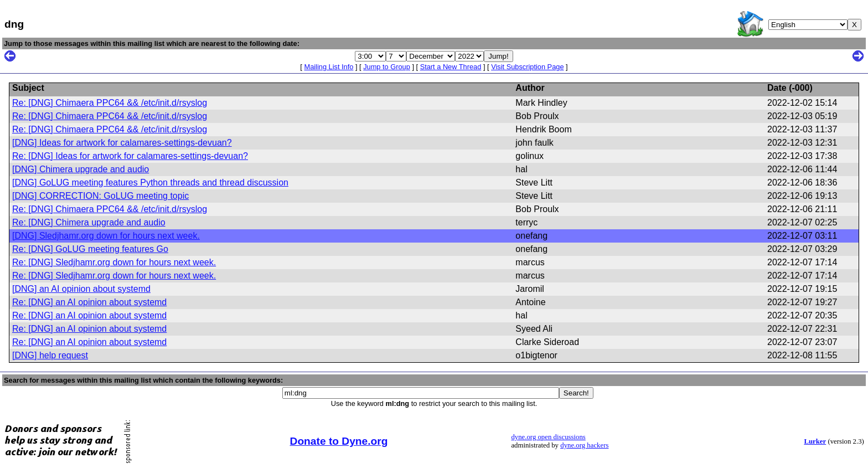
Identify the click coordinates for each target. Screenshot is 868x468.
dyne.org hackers (584, 445)
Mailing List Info (329, 67)
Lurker (815, 441)
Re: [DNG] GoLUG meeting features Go (90, 249)
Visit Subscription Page (527, 67)
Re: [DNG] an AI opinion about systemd (89, 302)
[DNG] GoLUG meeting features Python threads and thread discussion (150, 182)
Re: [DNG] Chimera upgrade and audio (89, 222)
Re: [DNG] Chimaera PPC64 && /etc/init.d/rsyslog (110, 103)
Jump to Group (387, 67)
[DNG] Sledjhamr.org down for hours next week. (106, 236)
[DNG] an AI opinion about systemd (81, 289)
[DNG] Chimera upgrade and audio (81, 169)
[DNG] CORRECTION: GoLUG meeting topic (100, 196)
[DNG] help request (50, 355)
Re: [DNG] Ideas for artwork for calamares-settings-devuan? (130, 156)
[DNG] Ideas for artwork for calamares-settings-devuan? (122, 143)
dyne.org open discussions (548, 437)
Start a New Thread (451, 67)
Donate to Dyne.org (339, 441)
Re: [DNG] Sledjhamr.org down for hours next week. (114, 262)
